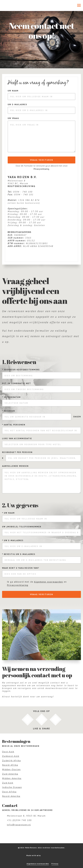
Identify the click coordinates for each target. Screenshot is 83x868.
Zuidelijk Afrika (11, 760)
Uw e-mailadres (17, 104)
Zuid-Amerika (10, 774)
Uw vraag (13, 118)
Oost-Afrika (9, 792)
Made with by (42, 855)
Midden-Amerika (12, 778)
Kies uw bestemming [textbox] (19, 376)
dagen (77, 417)
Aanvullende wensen (15, 466)
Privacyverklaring (41, 169)
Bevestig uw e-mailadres (19, 554)
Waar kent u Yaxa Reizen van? (21, 568)
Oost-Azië (8, 752)
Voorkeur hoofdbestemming (21, 370)
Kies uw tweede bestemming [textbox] (24, 389)
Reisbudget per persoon (17, 452)
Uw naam (13, 91)
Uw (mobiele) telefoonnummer (22, 527)
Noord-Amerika (11, 796)
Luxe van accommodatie (17, 438)
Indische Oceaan (12, 787)
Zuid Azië (8, 783)
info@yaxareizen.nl (19, 825)
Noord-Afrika (10, 765)
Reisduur (9, 411)
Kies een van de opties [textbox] (20, 574)
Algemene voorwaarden (48, 582)
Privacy (55, 864)
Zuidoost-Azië (11, 756)
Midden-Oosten (11, 769)
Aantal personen (14, 425)
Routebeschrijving (22, 186)
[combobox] (41, 375)
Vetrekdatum (11, 397)
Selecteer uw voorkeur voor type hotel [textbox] (33, 444)
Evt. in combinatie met (17, 383)
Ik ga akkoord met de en (37, 583)
